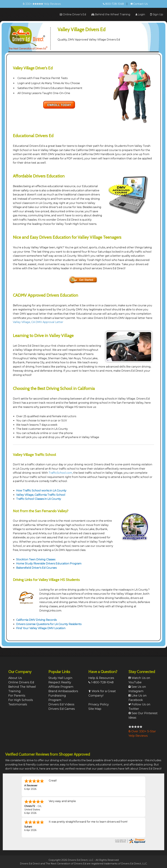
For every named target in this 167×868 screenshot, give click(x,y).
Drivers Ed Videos (61, 704)
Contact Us (139, 4)
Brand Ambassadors (63, 691)
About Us (15, 678)
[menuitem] (73, 14)
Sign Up (157, 14)
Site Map (95, 709)
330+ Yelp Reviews (42, 4)
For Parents (17, 696)
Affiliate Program (61, 687)
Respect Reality (60, 682)
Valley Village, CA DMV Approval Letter (38, 322)
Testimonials (18, 704)
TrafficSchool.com (60, 473)
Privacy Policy (99, 704)
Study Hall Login (60, 678)
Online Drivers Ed (21, 682)
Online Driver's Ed (73, 14)
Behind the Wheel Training (111, 14)
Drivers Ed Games (62, 709)
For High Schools (21, 700)
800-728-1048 (113, 4)
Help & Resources (101, 678)
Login (140, 14)
